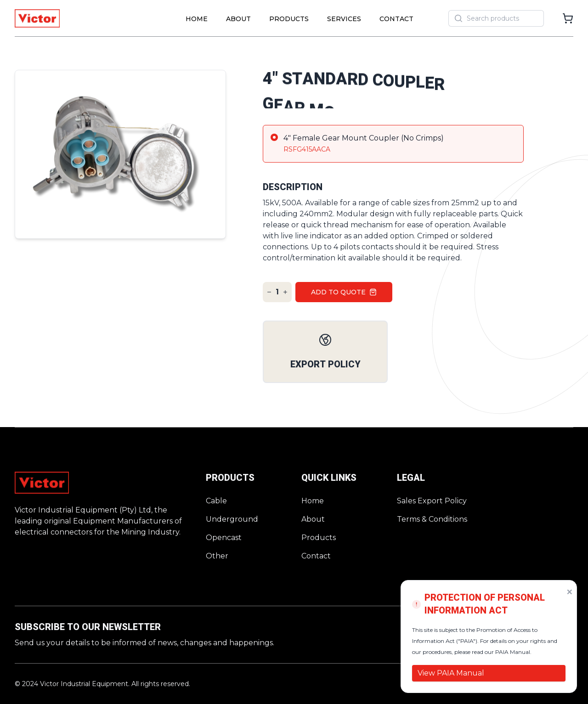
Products (289, 19)
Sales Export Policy (432, 501)
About (238, 19)
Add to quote (344, 292)
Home (197, 19)
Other (217, 556)
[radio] (393, 144)
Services (344, 19)
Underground (232, 519)
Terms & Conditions (432, 519)
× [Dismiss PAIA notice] (570, 591)
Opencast (224, 538)
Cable (216, 501)
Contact (396, 19)
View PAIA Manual (451, 673)
